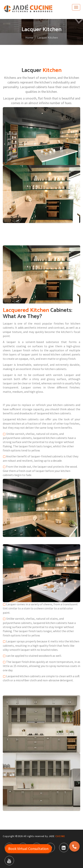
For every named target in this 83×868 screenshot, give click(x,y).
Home (29, 37)
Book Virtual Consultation (28, 849)
